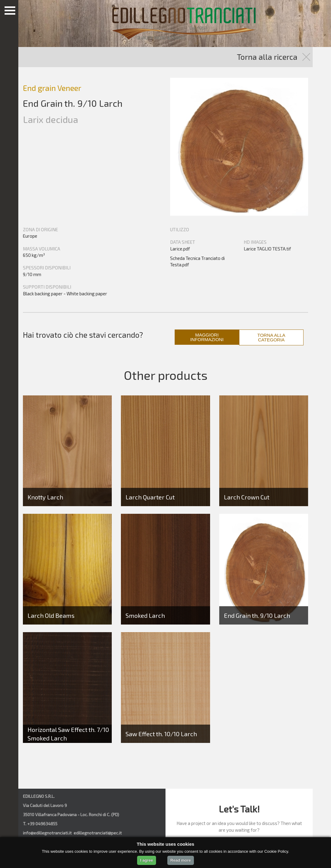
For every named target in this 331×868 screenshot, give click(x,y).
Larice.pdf (180, 249)
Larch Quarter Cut (150, 497)
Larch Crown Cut (247, 497)
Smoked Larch (145, 615)
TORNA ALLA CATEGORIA (271, 337)
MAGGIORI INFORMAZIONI (207, 337)
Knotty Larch (45, 497)
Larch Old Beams (51, 615)
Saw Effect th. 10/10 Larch (161, 734)
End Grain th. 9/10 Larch (257, 615)
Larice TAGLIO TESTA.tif (267, 249)
